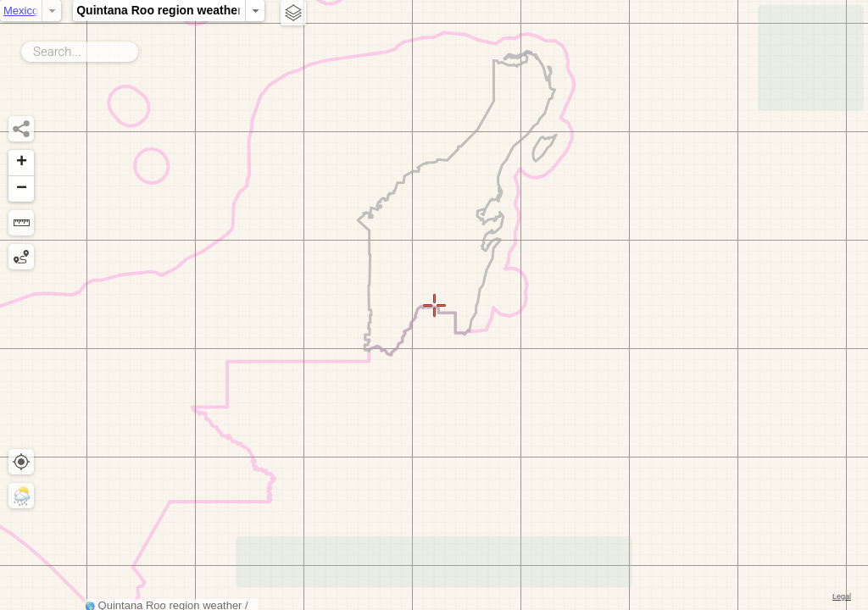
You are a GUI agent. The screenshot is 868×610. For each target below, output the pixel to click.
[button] (21, 163)
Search (141, 48)
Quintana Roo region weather (323, 10)
